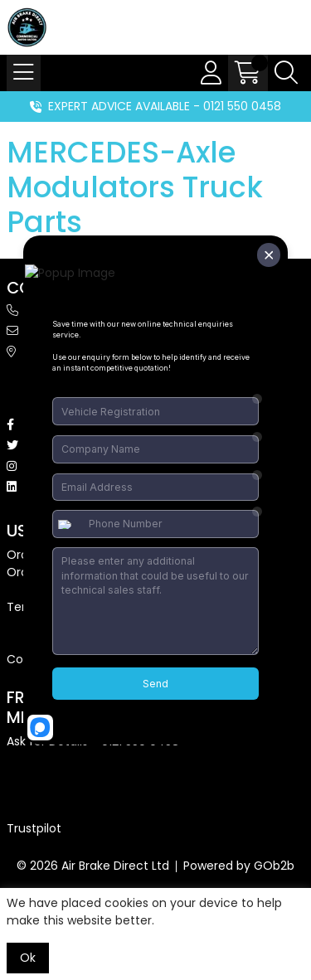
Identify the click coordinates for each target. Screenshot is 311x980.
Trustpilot (34, 828)
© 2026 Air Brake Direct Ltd (93, 866)
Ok (28, 958)
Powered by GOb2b (239, 866)
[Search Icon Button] (286, 73)
